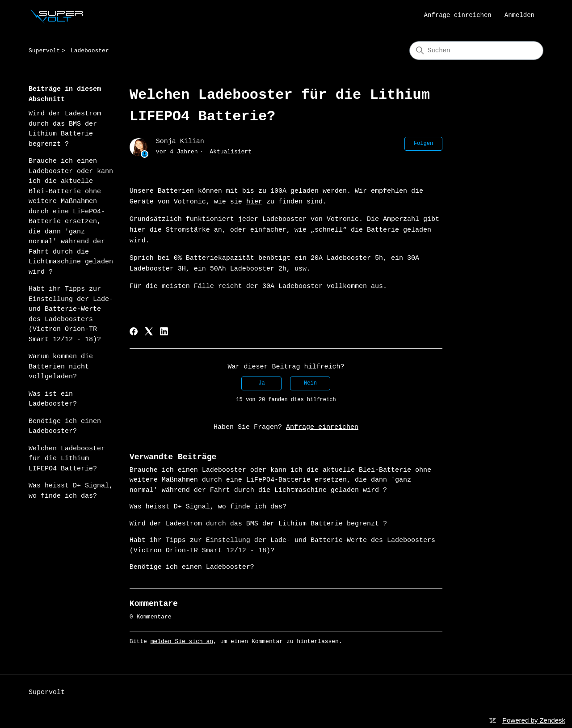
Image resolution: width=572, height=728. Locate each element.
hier (254, 202)
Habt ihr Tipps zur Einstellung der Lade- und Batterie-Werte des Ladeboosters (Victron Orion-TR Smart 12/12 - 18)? (71, 314)
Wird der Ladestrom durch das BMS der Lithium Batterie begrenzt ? (65, 129)
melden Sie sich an (182, 641)
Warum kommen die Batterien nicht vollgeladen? (61, 367)
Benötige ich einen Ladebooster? (65, 427)
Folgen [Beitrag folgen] (423, 144)
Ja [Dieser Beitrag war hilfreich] (261, 383)
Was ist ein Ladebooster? (53, 399)
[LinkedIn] (164, 331)
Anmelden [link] (519, 15)
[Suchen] (476, 51)
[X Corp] (149, 331)
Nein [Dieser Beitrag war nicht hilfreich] (310, 383)
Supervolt (44, 51)
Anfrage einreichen (458, 15)
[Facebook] (134, 331)
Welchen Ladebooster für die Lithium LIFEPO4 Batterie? (67, 459)
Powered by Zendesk (534, 720)
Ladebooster (90, 51)
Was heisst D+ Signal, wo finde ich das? (71, 491)
